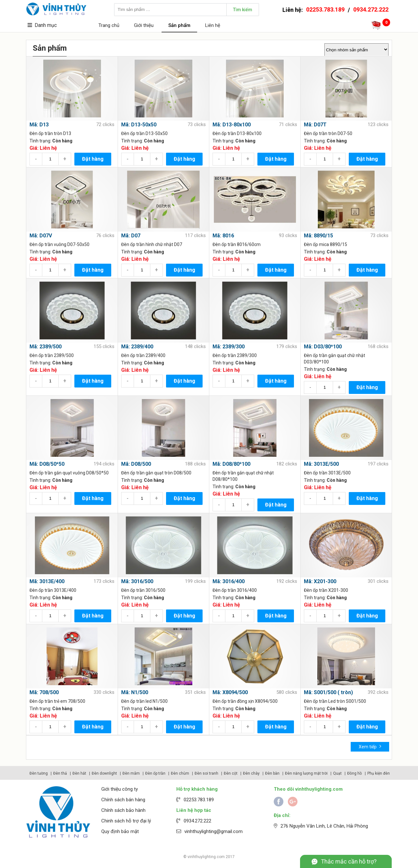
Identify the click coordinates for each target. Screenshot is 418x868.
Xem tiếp (370, 746)
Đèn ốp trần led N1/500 (144, 701)
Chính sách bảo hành (123, 810)
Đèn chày (251, 773)
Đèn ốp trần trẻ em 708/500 (57, 701)
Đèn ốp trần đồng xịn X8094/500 (245, 701)
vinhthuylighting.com (206, 857)
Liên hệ (213, 25)
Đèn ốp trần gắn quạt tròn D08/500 (156, 473)
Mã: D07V (41, 236)
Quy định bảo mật (120, 831)
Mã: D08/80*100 (231, 464)
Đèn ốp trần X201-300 (326, 590)
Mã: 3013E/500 (321, 464)
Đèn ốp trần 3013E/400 (53, 590)
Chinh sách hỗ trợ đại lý (126, 821)
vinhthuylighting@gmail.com (213, 831)
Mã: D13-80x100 (232, 125)
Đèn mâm (131, 773)
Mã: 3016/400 (229, 581)
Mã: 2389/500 (46, 347)
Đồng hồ (355, 773)
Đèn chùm (180, 773)
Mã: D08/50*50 (47, 464)
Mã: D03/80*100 (323, 347)
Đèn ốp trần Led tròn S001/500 (335, 701)
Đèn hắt (79, 773)
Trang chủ (109, 25)
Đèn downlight (104, 773)
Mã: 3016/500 (137, 581)
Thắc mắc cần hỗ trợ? (349, 861)
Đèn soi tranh (206, 773)
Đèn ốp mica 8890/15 (326, 244)
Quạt (337, 773)
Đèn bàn (272, 773)
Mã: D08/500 (136, 464)
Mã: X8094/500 (230, 692)
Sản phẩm (179, 25)
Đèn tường (39, 773)
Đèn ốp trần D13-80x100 (237, 133)
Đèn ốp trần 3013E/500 (327, 473)
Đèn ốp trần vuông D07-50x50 (59, 244)
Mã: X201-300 (320, 581)
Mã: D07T (315, 125)
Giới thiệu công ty (120, 789)
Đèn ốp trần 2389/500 (52, 355)
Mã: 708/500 (44, 692)
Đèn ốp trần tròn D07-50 (328, 133)
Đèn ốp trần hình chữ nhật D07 (152, 244)
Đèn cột (231, 773)
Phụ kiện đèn (379, 773)
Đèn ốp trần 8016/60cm (237, 244)
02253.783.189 (325, 9)
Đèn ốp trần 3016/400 (235, 590)
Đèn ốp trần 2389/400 (143, 355)
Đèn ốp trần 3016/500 (143, 590)
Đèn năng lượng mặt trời (306, 773)
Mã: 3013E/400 (47, 581)
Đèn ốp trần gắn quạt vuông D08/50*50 (69, 473)
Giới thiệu (144, 25)
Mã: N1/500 (135, 692)
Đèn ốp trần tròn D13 (50, 133)
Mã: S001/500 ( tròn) (328, 692)
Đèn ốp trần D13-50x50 (144, 133)
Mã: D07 (131, 236)
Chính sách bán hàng (123, 800)
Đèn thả (60, 773)
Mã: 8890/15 (318, 236)
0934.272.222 (371, 9)
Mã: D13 (39, 125)
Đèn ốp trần (155, 773)
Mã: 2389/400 (137, 347)
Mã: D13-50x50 (139, 125)
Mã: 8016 (223, 236)
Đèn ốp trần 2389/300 (235, 355)
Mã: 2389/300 (229, 347)
